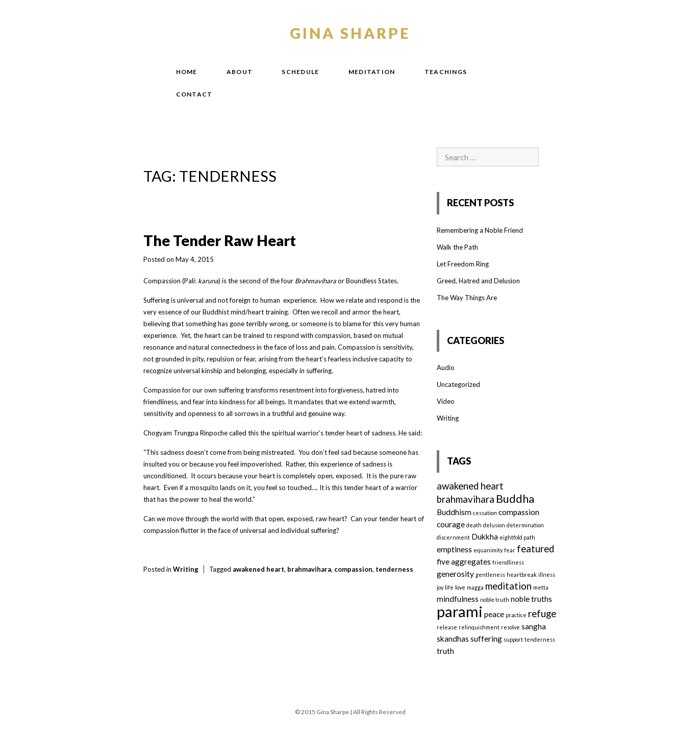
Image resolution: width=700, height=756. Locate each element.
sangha (534, 626)
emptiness (454, 549)
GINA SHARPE (350, 33)
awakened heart (258, 569)
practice (516, 615)
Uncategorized (458, 384)
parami (460, 611)
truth (445, 651)
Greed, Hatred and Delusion (478, 281)
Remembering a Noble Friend (480, 230)
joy (440, 587)
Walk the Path (457, 247)
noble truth (495, 600)
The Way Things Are (467, 298)
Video (446, 401)
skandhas (453, 639)
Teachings (446, 72)
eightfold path (517, 537)
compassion (353, 569)
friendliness (508, 562)
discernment (453, 537)
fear (510, 550)
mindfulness (458, 599)
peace (494, 614)
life (449, 587)
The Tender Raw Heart (220, 240)
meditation (508, 586)
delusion (494, 525)
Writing (186, 569)
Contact (194, 94)
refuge (542, 614)
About (240, 72)
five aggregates (464, 562)
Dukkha (485, 536)
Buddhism (454, 512)
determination (525, 525)
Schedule (300, 72)
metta (541, 587)
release (447, 627)
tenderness (394, 569)
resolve (510, 627)
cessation (485, 513)
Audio (446, 368)
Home (187, 72)
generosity (455, 574)
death (474, 525)
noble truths (531, 599)
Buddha (515, 499)
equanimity (488, 550)
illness (547, 575)
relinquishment (479, 627)
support (513, 639)
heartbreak (522, 575)
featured (535, 549)
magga (475, 587)
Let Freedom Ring (463, 264)
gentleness (490, 575)
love (460, 587)
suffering (486, 639)
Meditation (372, 72)
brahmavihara (309, 569)
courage (451, 524)
